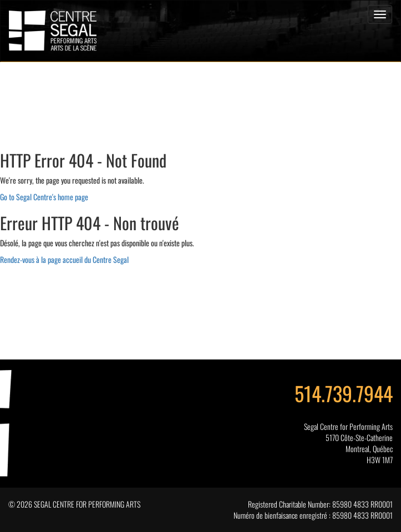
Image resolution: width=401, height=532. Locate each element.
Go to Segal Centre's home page (44, 197)
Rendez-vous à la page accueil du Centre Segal (64, 259)
